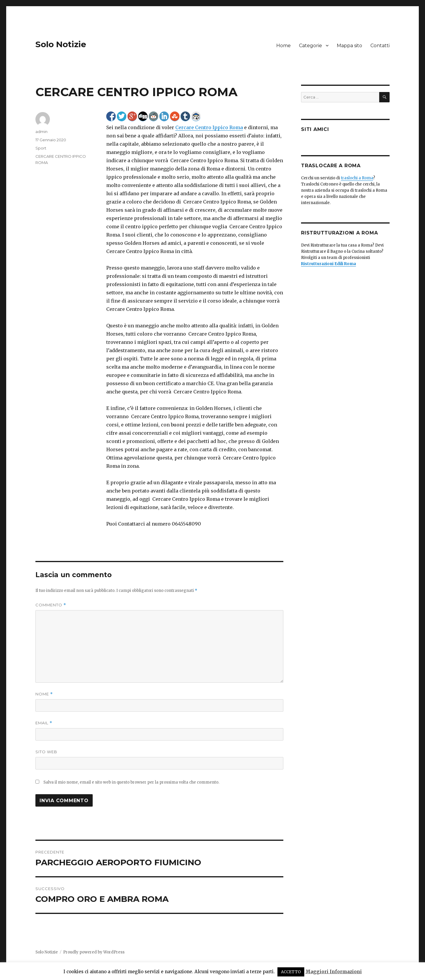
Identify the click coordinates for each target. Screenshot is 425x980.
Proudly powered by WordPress (94, 952)
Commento (51, 605)
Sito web (46, 752)
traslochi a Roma (357, 178)
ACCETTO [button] (291, 972)
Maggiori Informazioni (334, 972)
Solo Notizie (61, 44)
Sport (41, 148)
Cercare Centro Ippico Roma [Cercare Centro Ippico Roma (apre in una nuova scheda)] (209, 127)
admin (41, 132)
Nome (44, 694)
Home (283, 46)
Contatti (380, 46)
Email (44, 723)
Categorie (310, 46)
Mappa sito (349, 46)
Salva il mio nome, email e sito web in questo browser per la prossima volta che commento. (131, 782)
